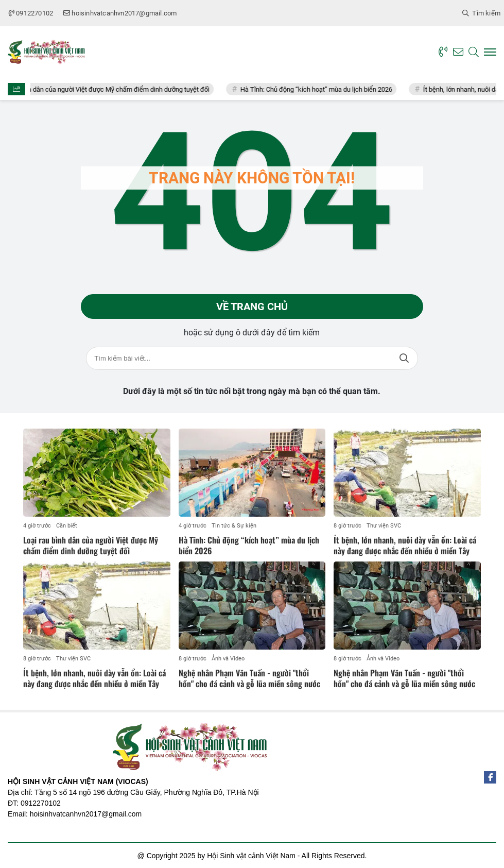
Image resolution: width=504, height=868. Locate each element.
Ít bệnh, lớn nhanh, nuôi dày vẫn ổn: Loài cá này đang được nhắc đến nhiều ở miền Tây (405, 545)
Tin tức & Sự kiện (234, 526)
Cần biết (67, 526)
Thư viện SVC (384, 526)
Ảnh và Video (228, 659)
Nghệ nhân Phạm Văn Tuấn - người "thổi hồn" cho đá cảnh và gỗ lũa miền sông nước (249, 678)
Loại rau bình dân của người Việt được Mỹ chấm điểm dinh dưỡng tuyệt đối (109, 89)
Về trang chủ (252, 307)
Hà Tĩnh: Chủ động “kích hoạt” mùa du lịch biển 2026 (323, 89)
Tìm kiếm (404, 358)
